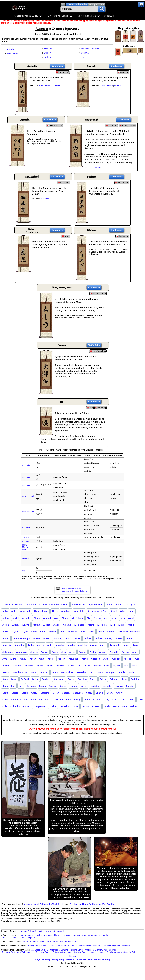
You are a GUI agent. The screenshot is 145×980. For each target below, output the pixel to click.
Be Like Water (20, 672)
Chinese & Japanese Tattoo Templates (19, 938)
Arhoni (103, 652)
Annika (71, 645)
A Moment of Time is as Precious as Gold (47, 604)
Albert (47, 625)
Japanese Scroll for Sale (125, 952)
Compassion (40, 706)
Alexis (131, 625)
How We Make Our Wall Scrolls (33, 935)
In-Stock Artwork (60, 16)
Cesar (56, 693)
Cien (69, 699)
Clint (123, 699)
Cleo (115, 699)
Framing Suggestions (36, 946)
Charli (89, 693)
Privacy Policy (58, 959)
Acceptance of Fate (97, 611)
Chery (110, 693)
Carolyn (130, 686)
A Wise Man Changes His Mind (87, 604)
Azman (97, 666)
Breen (93, 679)
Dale (124, 706)
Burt (21, 686)
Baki (126, 666)
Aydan (40, 666)
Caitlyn (53, 686)
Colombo (15, 706)
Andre (77, 638)
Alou (62, 632)
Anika (31, 645)
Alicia (5, 632)
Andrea (88, 638)
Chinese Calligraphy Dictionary (116, 946)
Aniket (40, 645)
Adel (132, 611)
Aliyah (15, 632)
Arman (125, 652)
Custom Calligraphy (28, 16)
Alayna (36, 625)
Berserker (81, 672)
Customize (57, 66)
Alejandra (79, 625)
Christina (58, 699)
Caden (42, 686)
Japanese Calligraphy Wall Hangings (18, 952)
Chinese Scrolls (81, 952)
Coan (132, 699)
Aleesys (67, 625)
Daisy (116, 706)
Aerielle (26, 618)
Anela (129, 638)
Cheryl (120, 693)
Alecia (56, 625)
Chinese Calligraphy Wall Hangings (101, 950)
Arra (5, 659)
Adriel (16, 618)
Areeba (82, 652)
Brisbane (48, 49)
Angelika (7, 645)
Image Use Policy (43, 959)
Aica (56, 618)
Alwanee (72, 632)
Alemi (91, 625)
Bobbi (35, 679)
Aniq (50, 645)
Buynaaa (31, 686)
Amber (6, 638)
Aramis (34, 652)
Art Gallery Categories (34, 931)
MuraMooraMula (25, 547)
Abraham (66, 611)
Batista (6, 672)
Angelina (20, 645)
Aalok (110, 604)
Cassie (15, 693)
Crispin (85, 706)
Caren (84, 686)
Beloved (44, 672)
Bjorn (5, 679)
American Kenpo (21, 638)
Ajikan (6, 625)
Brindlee (114, 679)
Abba (5, 611)
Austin (6, 666)
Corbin (53, 706)
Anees (119, 638)
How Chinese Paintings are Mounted (64, 935)
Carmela (107, 686)
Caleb (63, 686)
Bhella (122, 672)
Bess (92, 672)
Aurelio (127, 659)
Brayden (82, 679)
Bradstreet (59, 679)
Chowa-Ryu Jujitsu (41, 699)
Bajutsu (117, 666)
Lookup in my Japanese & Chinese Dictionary (74, 590)
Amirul (47, 638)
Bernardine (67, 672)
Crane (75, 706)
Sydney (47, 53)
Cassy (34, 693)
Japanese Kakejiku (40, 950)
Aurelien (116, 659)
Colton (27, 706)
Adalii (114, 611)
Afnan (37, 618)
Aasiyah (131, 604)
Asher (33, 659)
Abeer (55, 611)
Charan (66, 693)
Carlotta (95, 686)
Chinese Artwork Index (63, 952)
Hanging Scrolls (77, 950)
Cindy (77, 699)
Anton (103, 645)
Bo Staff (25, 679)
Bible (131, 672)
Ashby (23, 659)
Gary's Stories (52, 942)
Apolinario (22, 652)
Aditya (6, 618)
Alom (43, 632)
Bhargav (111, 672)
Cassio (25, 693)
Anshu (93, 645)
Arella (93, 652)
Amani (111, 632)
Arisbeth (114, 652)
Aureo (138, 659)
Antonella (115, 645)
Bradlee (46, 679)
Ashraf (51, 659)
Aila (89, 618)
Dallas (134, 706)
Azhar (71, 666)
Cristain (96, 706)
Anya (135, 645)
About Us (27, 942)
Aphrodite (8, 652)
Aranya (45, 652)
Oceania (85, 53)
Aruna (13, 659)
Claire (87, 699)
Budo (5, 686)
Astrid (85, 659)
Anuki (126, 645)
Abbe (14, 611)
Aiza (123, 618)
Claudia (97, 699)
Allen (34, 632)
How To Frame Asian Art (58, 946)
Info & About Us (88, 16)
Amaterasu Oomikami (128, 632)
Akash (16, 625)
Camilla (73, 686)
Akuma (26, 625)
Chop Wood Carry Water (15, 699)
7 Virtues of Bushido (13, 604)
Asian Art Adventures (69, 942)
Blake (14, 679)
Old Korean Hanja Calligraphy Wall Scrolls (92, 904)
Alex (112, 625)
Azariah (60, 666)
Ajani (131, 618)
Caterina (45, 693)
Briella (103, 679)
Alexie (121, 625)
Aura (106, 659)
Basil (134, 666)
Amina (37, 638)
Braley (71, 679)
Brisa (125, 679)
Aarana (120, 604)
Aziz (79, 666)
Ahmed (47, 618)
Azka (88, 666)
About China (38, 942)
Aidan (65, 618)
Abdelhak (25, 611)
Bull (13, 686)
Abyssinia (79, 611)
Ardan (55, 652)
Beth (100, 672)
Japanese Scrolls (43, 952)
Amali (91, 632)
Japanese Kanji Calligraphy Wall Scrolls (44, 904)
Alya (83, 632)
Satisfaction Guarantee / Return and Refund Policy (88, 959)
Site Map (72, 956)
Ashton (61, 659)
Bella (34, 672)
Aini (106, 618)
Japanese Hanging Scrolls (101, 952)
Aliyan (24, 632)
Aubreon (96, 659)
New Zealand (13, 54)
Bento (55, 672)
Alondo (53, 632)
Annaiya (60, 645)
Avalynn (29, 666)
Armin (135, 652)
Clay (107, 699)
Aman (101, 632)
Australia (11, 49)
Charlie (99, 693)
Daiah (107, 706)
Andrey (109, 638)
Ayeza (50, 666)
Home (20, 931)
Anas (68, 638)
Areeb (72, 652)
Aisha (114, 618)
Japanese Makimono (59, 950)
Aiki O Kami (77, 618)
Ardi (64, 652)
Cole (5, 706)
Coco (140, 699)
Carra (5, 693)
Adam (123, 611)
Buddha (135, 679)
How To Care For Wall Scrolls (95, 935)
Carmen (119, 686)
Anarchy (58, 638)
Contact (109, 16)
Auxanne (17, 666)
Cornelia (64, 706)
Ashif (42, 659)
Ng (82, 57)
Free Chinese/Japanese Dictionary (86, 946)
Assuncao (73, 659)
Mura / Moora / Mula (90, 49)
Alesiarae (102, 625)
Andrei (98, 638)
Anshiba (82, 645)
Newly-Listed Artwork (55, 931)
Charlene (78, 693)
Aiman (97, 618)
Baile (107, 666)
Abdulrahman (41, 611)
